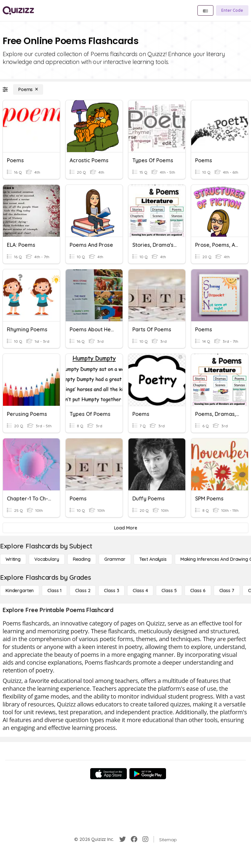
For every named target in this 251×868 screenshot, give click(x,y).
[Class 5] (169, 591)
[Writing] (13, 559)
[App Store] (109, 774)
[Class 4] (140, 591)
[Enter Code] (232, 10)
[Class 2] (83, 591)
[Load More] (125, 528)
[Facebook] (134, 839)
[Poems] (28, 89)
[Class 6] (198, 591)
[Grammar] (115, 559)
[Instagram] (145, 839)
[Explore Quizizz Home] (18, 10)
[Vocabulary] (47, 559)
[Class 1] (54, 591)
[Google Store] (148, 774)
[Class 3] (111, 591)
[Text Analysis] (153, 559)
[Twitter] (123, 839)
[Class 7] (227, 591)
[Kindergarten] (20, 591)
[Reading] (82, 559)
